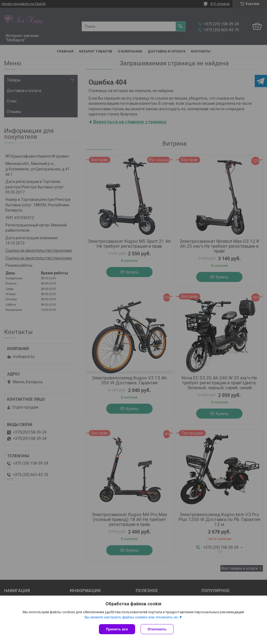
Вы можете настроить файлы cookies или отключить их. (132, 617)
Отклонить (157, 629)
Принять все (117, 629)
